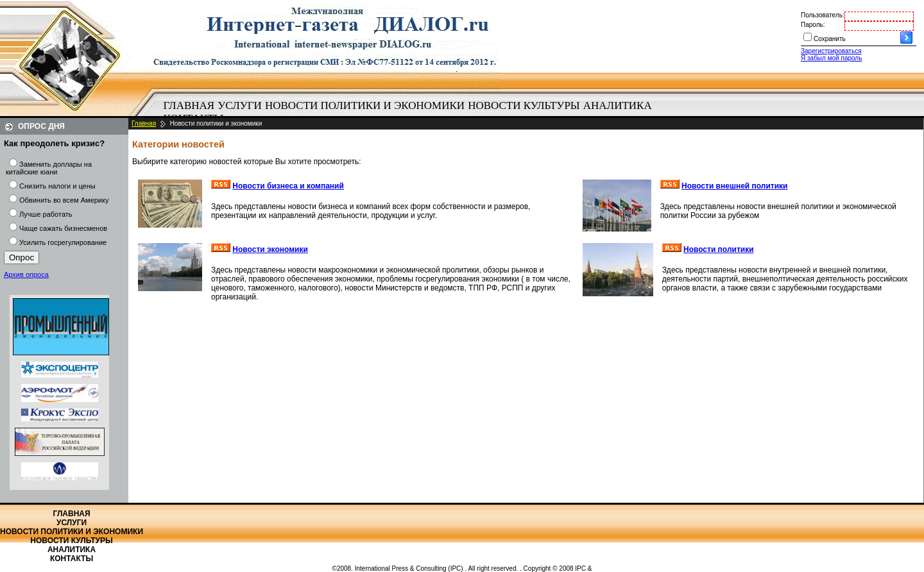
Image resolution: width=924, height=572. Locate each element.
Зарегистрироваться (831, 51)
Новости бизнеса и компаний (288, 186)
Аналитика (618, 105)
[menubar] (411, 112)
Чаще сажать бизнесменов (63, 228)
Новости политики (719, 249)
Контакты (72, 559)
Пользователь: (823, 15)
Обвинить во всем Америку (64, 200)
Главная (189, 105)
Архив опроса (26, 274)
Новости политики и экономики (365, 105)
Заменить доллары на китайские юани (49, 168)
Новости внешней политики (735, 186)
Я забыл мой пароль (831, 58)
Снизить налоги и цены (57, 186)
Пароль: (813, 25)
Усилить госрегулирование (63, 242)
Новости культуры (524, 105)
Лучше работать (46, 214)
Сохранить (830, 39)
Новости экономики (270, 249)
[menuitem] (189, 106)
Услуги (240, 105)
